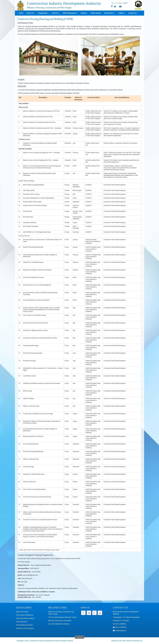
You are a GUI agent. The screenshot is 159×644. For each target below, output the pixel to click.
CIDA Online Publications (25, 615)
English (125, 3)
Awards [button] (84, 13)
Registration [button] (43, 13)
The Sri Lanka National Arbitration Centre (62, 617)
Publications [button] (109, 13)
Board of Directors (22, 612)
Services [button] (56, 13)
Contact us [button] (133, 13)
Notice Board (96, 13)
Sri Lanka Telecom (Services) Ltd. (131, 641)
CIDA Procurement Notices (25, 618)
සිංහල (114, 3)
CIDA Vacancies (22, 622)
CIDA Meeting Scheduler (24, 625)
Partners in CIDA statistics (25, 628)
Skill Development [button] (70, 13)
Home (21, 13)
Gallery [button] (122, 13)
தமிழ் (119, 3)
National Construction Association (60, 621)
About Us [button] (31, 13)
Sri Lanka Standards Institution (59, 624)
